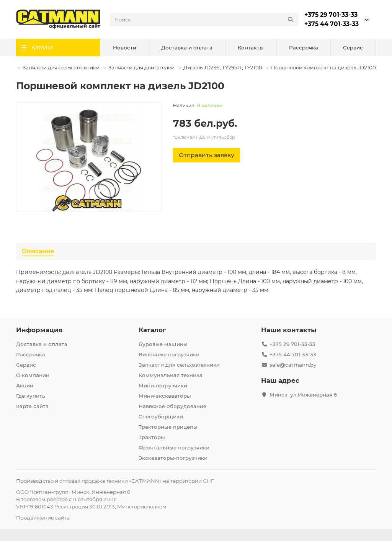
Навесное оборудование (172, 406)
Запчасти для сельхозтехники (61, 67)
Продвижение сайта (43, 518)
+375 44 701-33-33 (332, 24)
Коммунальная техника (171, 375)
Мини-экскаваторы (165, 396)
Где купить (31, 396)
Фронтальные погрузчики (174, 448)
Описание (38, 251)
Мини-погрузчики (163, 385)
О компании (33, 375)
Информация (39, 330)
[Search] (204, 20)
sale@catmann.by (293, 365)
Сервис (353, 48)
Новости (125, 48)
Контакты (251, 48)
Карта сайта (32, 406)
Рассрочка (304, 48)
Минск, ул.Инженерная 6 (303, 395)
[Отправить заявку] (207, 155)
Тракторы (152, 437)
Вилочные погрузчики (169, 354)
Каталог (152, 330)
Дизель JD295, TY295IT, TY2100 (223, 67)
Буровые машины (163, 344)
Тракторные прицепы (168, 427)
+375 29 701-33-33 (331, 15)
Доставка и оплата (187, 48)
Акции (25, 385)
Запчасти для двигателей (141, 67)
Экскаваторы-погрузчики (173, 458)
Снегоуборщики (161, 416)
